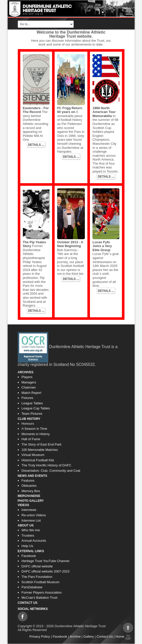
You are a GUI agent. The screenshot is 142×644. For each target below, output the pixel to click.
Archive (75, 636)
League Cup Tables (36, 408)
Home (120, 636)
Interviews (29, 510)
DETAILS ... (36, 145)
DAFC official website (37, 566)
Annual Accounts (34, 541)
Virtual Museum (33, 455)
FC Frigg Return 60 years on (70, 110)
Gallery (89, 636)
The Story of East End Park (42, 444)
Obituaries (29, 486)
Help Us (27, 546)
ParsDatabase (32, 587)
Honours (28, 424)
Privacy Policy (40, 636)
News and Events (33, 476)
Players (27, 377)
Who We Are (31, 530)
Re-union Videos (34, 515)
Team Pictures (32, 414)
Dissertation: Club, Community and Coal (51, 471)
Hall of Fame (31, 439)
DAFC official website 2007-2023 (46, 571)
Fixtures (27, 398)
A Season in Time (34, 429)
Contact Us (28, 603)
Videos (23, 505)
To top (128, 631)
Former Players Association (42, 592)
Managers (29, 382)
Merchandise (29, 496)
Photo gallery (31, 501)
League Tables (32, 403)
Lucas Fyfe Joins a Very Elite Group (102, 246)
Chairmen (29, 387)
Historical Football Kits (38, 460)
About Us (26, 525)
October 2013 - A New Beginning (70, 244)
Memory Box (31, 491)
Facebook (29, 556)
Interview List (31, 520)
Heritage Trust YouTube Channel (45, 561)
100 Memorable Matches (40, 450)
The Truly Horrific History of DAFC (46, 465)
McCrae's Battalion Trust (40, 598)
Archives (26, 372)
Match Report (31, 393)
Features (28, 481)
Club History (29, 419)
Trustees (28, 535)
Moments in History (36, 434)
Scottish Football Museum (41, 582)
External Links (31, 551)
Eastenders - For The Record (36, 110)
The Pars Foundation (37, 577)
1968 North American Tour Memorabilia (104, 112)
